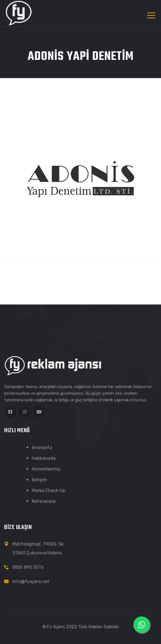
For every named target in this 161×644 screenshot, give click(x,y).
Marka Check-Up (49, 491)
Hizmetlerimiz (46, 469)
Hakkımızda (44, 458)
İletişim (39, 480)
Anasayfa (42, 447)
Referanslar (44, 501)
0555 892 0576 (28, 567)
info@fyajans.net (31, 582)
